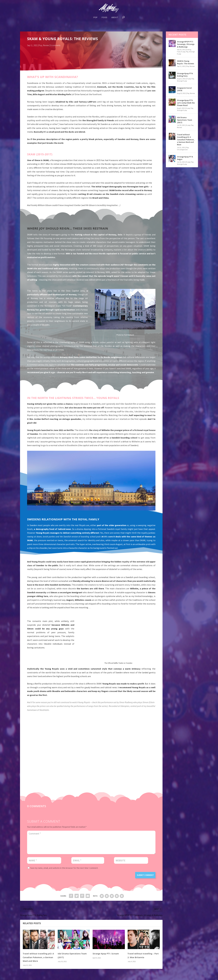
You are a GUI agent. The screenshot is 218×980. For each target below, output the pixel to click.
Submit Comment (145, 876)
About (115, 18)
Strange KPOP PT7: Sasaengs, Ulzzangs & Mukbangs (186, 45)
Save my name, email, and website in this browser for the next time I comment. (64, 869)
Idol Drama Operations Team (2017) (185, 120)
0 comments (55, 46)
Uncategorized (182, 150)
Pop (95, 18)
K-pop (183, 52)
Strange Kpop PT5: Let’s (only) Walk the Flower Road (186, 103)
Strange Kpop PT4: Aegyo (185, 158)
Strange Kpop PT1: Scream (106, 954)
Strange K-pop (182, 81)
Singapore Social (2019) (184, 90)
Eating (189, 50)
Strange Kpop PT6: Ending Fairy (185, 75)
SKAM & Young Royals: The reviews (186, 63)
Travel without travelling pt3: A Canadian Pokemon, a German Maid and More (38, 958)
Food (104, 18)
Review (46, 46)
